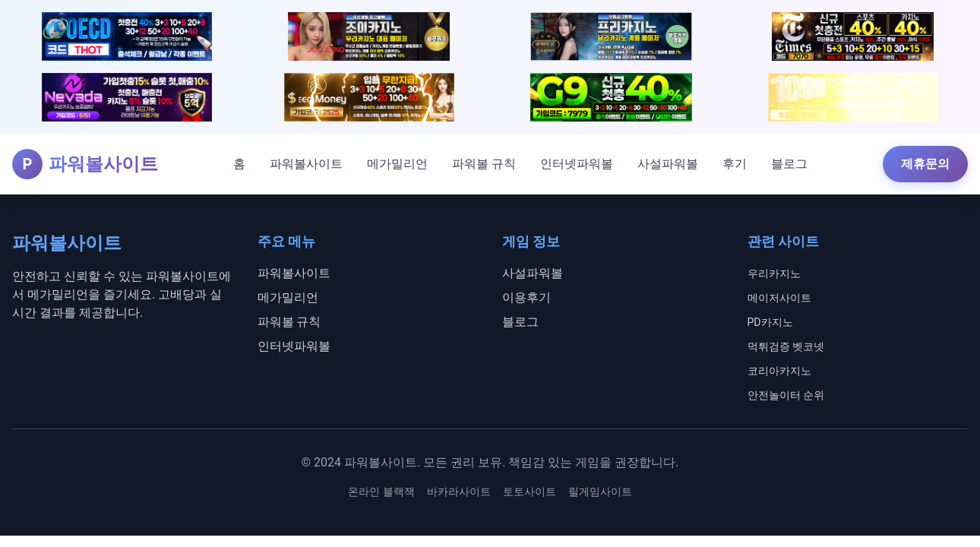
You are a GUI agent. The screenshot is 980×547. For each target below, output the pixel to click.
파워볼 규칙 (484, 164)
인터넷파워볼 (577, 164)
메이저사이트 (779, 298)
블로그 (789, 164)
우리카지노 (774, 273)
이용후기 (526, 297)
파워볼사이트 (306, 164)
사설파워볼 (668, 164)
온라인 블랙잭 (381, 492)
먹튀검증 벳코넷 (786, 346)
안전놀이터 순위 (786, 395)
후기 (735, 164)
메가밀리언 (397, 164)
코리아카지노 (779, 371)
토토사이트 (530, 492)
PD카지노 (770, 322)
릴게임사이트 (600, 492)
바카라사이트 (459, 492)
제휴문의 (925, 164)
